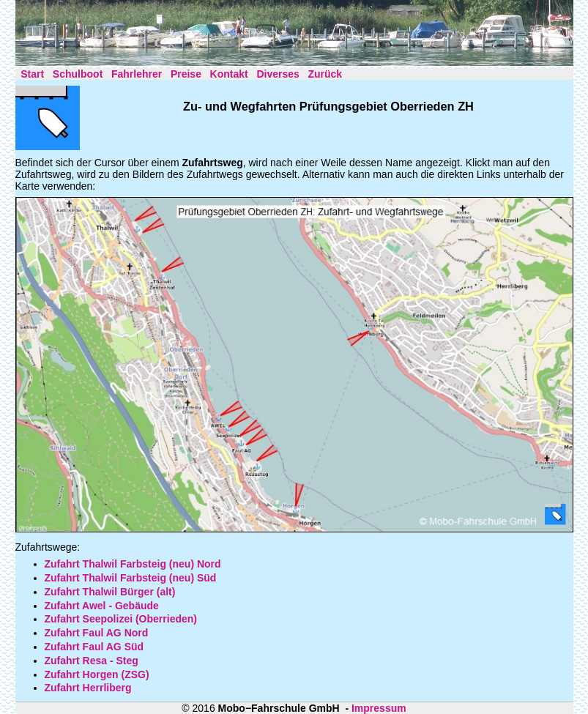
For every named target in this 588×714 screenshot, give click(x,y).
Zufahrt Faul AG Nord (97, 633)
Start (32, 74)
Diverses (278, 74)
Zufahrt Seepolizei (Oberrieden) (121, 619)
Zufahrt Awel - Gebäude (102, 606)
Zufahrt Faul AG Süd (94, 647)
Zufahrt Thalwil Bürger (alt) (110, 592)
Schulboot (78, 74)
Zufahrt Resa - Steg (92, 661)
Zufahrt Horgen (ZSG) (97, 674)
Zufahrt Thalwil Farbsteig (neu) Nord (133, 564)
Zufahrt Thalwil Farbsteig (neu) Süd (131, 578)
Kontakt (229, 74)
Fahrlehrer (137, 74)
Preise (186, 74)
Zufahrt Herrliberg (88, 688)
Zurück (325, 74)
